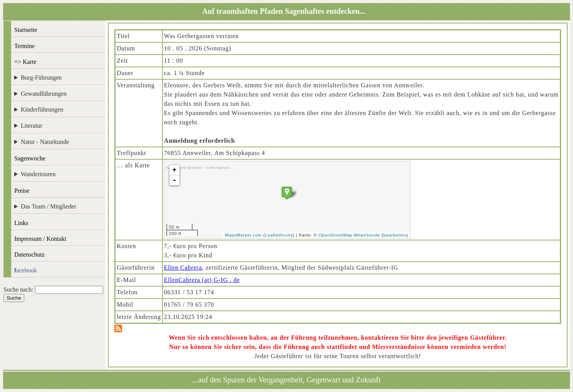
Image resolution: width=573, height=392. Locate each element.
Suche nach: (18, 289)
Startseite (26, 30)
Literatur (32, 126)
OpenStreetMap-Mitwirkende (349, 235)
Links (21, 223)
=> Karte (25, 62)
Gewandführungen (44, 94)
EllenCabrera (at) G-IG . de (202, 280)
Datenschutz (29, 254)
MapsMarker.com (243, 235)
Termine (24, 46)
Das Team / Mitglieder (49, 206)
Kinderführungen (42, 109)
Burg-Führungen (41, 78)
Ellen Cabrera (183, 268)
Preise (22, 191)
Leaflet (272, 235)
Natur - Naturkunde (45, 142)
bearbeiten (395, 235)
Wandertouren (38, 174)
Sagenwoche (30, 158)
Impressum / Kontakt (40, 239)
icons (287, 235)
